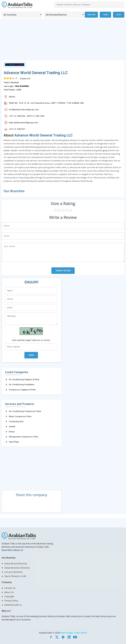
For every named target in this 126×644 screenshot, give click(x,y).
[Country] (22, 15)
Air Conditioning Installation (22, 385)
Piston (12, 432)
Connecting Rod (16, 421)
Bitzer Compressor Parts (20, 416)
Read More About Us (12, 550)
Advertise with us (13, 605)
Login (105, 15)
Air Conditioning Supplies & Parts (24, 379)
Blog (119, 15)
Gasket (12, 427)
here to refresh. (43, 340)
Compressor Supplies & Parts (22, 390)
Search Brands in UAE (15, 576)
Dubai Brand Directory (16, 563)
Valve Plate (14, 442)
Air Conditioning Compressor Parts (25, 411)
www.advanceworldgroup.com (23, 123)
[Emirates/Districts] (64, 15)
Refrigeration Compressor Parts (24, 437)
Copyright (9, 596)
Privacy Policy (11, 601)
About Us (9, 592)
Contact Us (10, 588)
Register (91, 15)
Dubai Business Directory (17, 568)
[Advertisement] (63, 41)
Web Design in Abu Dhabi (74, 633)
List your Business (13, 572)
